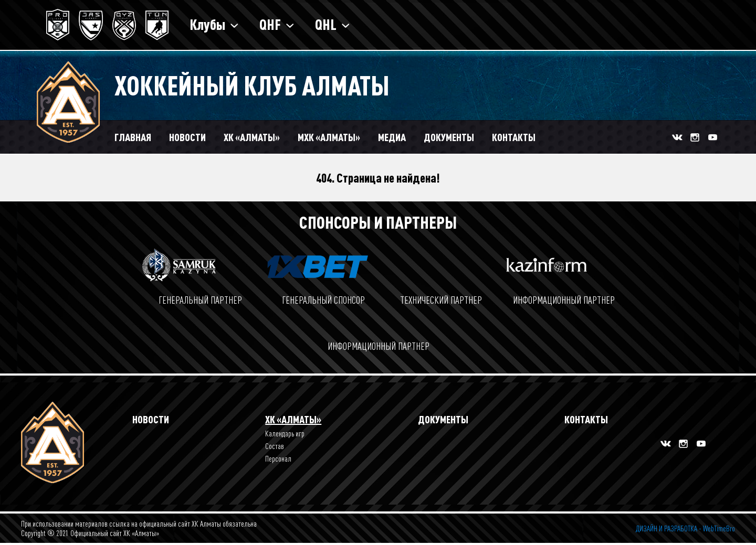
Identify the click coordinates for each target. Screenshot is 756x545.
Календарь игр (285, 433)
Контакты (514, 137)
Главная (133, 137)
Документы (449, 137)
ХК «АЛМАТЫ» (252, 137)
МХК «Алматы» (329, 137)
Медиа (392, 137)
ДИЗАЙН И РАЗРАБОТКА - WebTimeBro (685, 528)
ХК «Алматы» (293, 419)
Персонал (278, 458)
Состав (275, 446)
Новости (187, 137)
